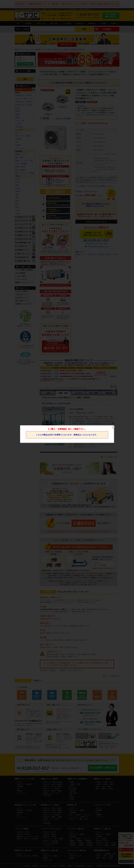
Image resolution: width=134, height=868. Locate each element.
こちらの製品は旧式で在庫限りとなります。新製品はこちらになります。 (67, 435)
